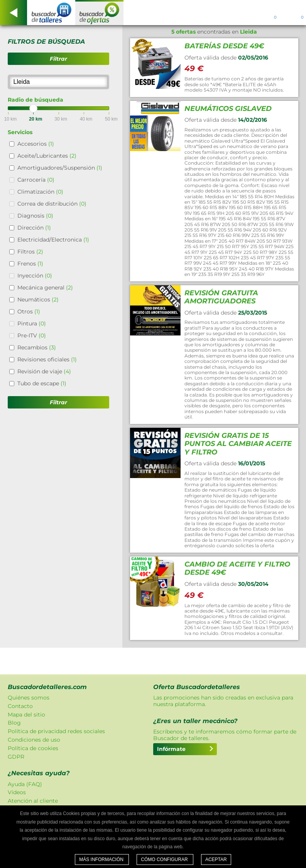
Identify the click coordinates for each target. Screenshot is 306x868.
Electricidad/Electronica (53, 240)
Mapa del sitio (26, 715)
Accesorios (36, 144)
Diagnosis (35, 216)
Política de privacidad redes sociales (56, 731)
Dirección (34, 228)
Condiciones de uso (34, 740)
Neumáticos (38, 300)
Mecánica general (45, 288)
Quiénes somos (29, 698)
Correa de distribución (52, 204)
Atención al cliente (33, 801)
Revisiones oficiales (47, 359)
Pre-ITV (32, 335)
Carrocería (36, 180)
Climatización (40, 192)
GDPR (16, 757)
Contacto (20, 706)
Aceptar (216, 859)
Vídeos (17, 792)
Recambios (37, 347)
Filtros (30, 252)
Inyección (35, 276)
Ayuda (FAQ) (25, 784)
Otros (29, 311)
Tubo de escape (42, 383)
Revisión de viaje (44, 371)
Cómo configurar (165, 859)
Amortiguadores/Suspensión (60, 168)
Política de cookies (33, 748)
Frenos (30, 264)
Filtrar (58, 59)
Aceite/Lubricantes (47, 156)
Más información (102, 859)
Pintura (32, 323)
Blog (14, 723)
